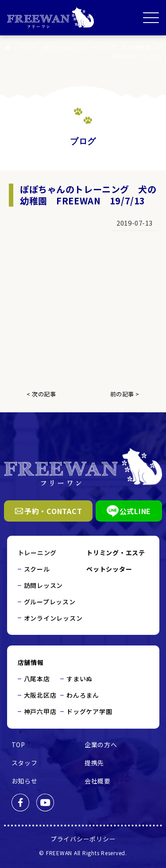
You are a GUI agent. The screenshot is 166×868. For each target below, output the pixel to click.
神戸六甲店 (40, 711)
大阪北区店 (40, 695)
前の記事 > (125, 394)
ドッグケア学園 (89, 711)
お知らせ (25, 781)
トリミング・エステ (116, 553)
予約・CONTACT (48, 511)
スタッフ (25, 763)
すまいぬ (79, 679)
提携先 (94, 763)
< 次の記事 (41, 394)
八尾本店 (37, 679)
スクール (37, 569)
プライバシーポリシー (83, 839)
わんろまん (83, 695)
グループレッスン (50, 602)
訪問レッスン (44, 585)
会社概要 (98, 781)
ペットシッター (109, 569)
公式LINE (129, 511)
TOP (18, 745)
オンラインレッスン (53, 618)
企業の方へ (101, 745)
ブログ (36, 48)
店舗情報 (31, 662)
